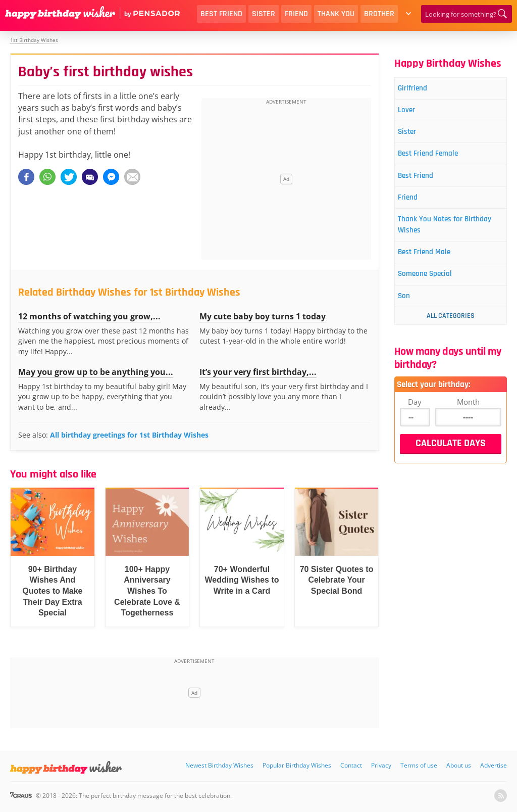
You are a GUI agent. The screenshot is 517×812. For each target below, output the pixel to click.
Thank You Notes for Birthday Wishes (439, 238)
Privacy (381, 765)
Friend (296, 14)
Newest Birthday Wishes (219, 765)
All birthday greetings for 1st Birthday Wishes (129, 435)
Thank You (336, 14)
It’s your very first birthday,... (258, 372)
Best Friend (221, 14)
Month (468, 422)
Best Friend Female (437, 160)
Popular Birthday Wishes (297, 765)
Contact (351, 765)
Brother (379, 14)
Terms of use (419, 765)
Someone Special (434, 292)
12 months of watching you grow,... (89, 316)
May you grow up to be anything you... (96, 372)
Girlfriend (419, 89)
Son (409, 316)
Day (415, 422)
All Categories (451, 336)
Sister (264, 14)
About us (459, 765)
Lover (412, 113)
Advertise (494, 765)
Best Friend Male (433, 268)
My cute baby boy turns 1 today (263, 316)
